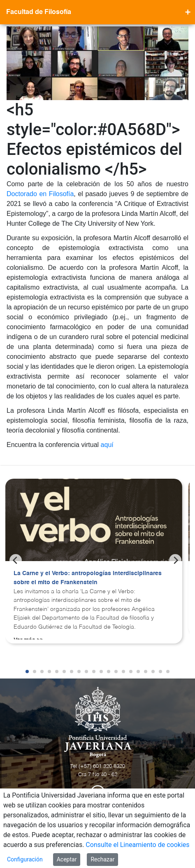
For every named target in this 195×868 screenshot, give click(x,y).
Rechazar (102, 859)
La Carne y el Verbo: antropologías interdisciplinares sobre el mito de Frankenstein (88, 578)
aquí (107, 445)
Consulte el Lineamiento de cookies (137, 845)
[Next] (175, 560)
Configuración (25, 859)
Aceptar (67, 859)
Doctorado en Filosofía (40, 194)
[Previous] (16, 560)
